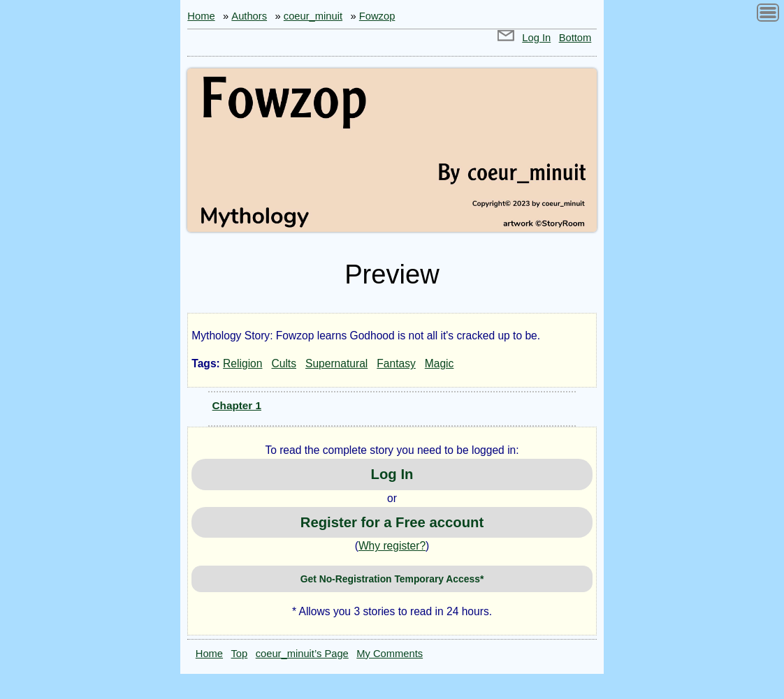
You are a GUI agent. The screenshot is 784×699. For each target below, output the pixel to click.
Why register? (392, 546)
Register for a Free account (392, 522)
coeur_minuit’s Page (302, 654)
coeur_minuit (313, 16)
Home (201, 16)
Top (240, 654)
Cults (284, 363)
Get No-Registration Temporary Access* (392, 579)
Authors (249, 16)
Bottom (575, 38)
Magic (440, 363)
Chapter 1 (237, 405)
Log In (536, 38)
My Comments (390, 654)
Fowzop (377, 16)
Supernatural (336, 363)
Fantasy (396, 363)
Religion (242, 363)
